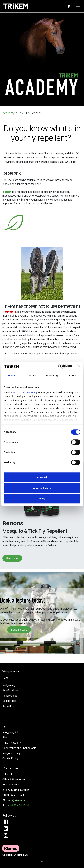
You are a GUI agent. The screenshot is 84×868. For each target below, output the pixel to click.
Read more (12, 558)
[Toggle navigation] (78, 6)
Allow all (42, 477)
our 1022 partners (24, 392)
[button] (42, 861)
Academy (9, 113)
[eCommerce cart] (69, 6)
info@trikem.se (16, 800)
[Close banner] (79, 367)
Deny (42, 499)
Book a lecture (19, 630)
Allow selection (42, 488)
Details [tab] (32, 375)
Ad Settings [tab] (52, 375)
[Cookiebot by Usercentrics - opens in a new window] (58, 367)
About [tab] (73, 375)
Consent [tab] (11, 375)
